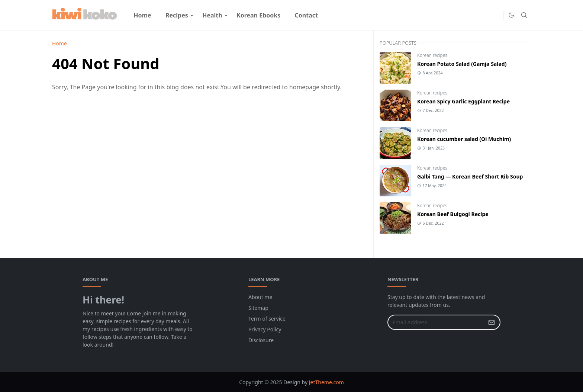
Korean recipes (432, 55)
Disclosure (261, 340)
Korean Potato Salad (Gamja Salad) (462, 64)
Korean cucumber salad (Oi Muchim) (464, 139)
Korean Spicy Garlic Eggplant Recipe (463, 101)
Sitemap (258, 308)
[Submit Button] (492, 322)
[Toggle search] (524, 15)
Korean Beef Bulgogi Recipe (453, 214)
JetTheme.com (326, 382)
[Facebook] (484, 15)
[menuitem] (142, 15)
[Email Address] (436, 322)
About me (260, 297)
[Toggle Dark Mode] (511, 15)
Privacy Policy (265, 329)
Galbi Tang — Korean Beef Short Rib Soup (470, 176)
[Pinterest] (496, 15)
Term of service (267, 319)
